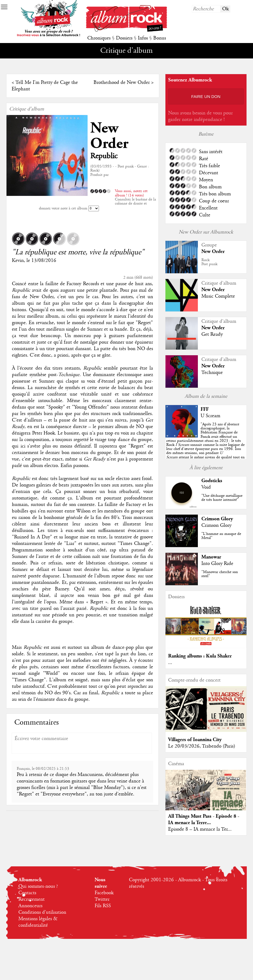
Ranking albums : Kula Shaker (200, 656)
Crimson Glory (217, 519)
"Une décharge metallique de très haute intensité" (222, 498)
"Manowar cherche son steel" (220, 574)
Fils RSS (103, 906)
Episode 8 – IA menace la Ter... (200, 829)
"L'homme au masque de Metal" (221, 536)
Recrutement (31, 899)
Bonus (160, 38)
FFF (205, 409)
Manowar (211, 557)
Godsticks (212, 481)
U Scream (210, 416)
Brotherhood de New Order (122, 83)
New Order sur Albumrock (206, 232)
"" (205, 445)
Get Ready (212, 334)
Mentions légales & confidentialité (38, 922)
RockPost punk (209, 262)
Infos (143, 38)
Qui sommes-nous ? (38, 886)
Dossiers (124, 38)
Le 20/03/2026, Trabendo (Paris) (202, 746)
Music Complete (218, 296)
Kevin (18, 261)
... (170, 663)
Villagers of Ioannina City (195, 740)
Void (206, 487)
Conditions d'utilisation (42, 912)
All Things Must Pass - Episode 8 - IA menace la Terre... (204, 819)
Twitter (102, 899)
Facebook (104, 893)
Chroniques (99, 38)
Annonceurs (30, 906)
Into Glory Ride (217, 564)
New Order (109, 136)
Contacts (27, 893)
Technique (212, 373)
